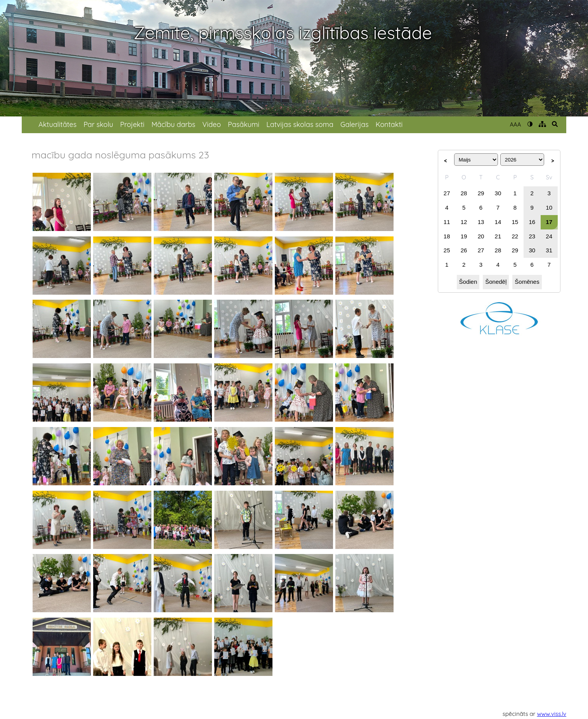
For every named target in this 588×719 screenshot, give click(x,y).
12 (464, 222)
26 (464, 250)
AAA (515, 124)
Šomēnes (527, 282)
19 (464, 236)
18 (447, 236)
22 (515, 236)
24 (549, 236)
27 (447, 193)
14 (498, 222)
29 (481, 193)
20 (481, 236)
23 (532, 236)
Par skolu (98, 124)
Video (212, 124)
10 (549, 208)
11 (447, 222)
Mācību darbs (173, 124)
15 (515, 222)
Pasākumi (244, 124)
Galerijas (355, 124)
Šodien (468, 282)
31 (549, 250)
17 (549, 222)
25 (447, 250)
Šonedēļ (496, 282)
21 (498, 236)
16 (532, 222)
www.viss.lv (552, 714)
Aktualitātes (57, 124)
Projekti (132, 124)
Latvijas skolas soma (300, 124)
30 (498, 193)
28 (464, 193)
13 (481, 222)
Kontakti (389, 124)
